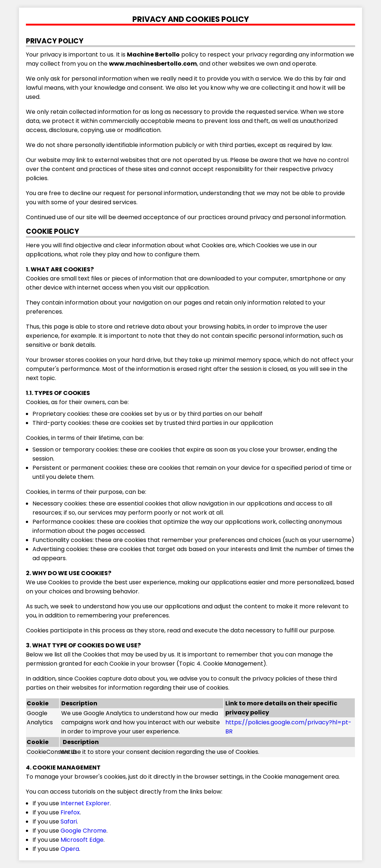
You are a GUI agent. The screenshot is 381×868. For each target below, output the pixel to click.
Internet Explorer (85, 803)
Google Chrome (83, 831)
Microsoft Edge (82, 840)
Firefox (70, 812)
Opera (70, 849)
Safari (69, 821)
